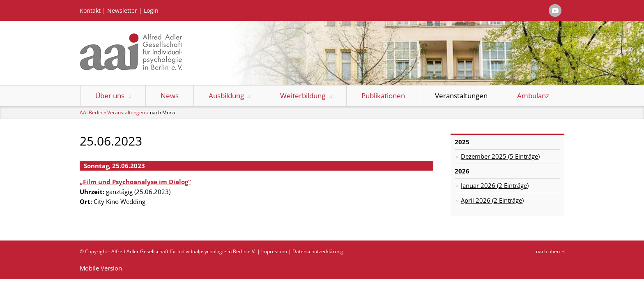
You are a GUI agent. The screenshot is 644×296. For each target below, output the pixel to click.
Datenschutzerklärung (318, 251)
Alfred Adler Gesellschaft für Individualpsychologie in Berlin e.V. (184, 251)
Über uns (110, 96)
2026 (462, 171)
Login (151, 11)
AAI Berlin (91, 112)
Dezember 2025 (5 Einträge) (500, 156)
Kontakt (90, 11)
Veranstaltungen (461, 96)
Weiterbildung (303, 96)
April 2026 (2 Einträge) (492, 200)
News (170, 96)
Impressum (274, 251)
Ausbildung (226, 96)
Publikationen (383, 96)
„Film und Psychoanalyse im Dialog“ (135, 182)
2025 (462, 142)
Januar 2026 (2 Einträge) (495, 185)
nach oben (548, 251)
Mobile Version (101, 268)
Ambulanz (533, 96)
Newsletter (122, 11)
